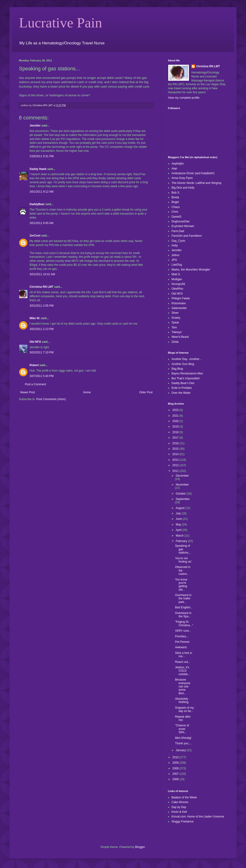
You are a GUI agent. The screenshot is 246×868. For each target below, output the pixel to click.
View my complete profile (184, 98)
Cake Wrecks (180, 802)
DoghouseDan (181, 221)
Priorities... (182, 636)
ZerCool (35, 236)
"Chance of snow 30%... (182, 729)
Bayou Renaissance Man (187, 373)
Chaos (176, 207)
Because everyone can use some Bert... (183, 686)
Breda (175, 197)
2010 (176, 757)
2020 (176, 421)
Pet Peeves (182, 642)
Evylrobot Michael (183, 226)
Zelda (175, 342)
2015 (176, 449)
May (179, 525)
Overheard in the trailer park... (183, 599)
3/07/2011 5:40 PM (42, 376)
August (181, 508)
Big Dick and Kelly (183, 188)
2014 (176, 454)
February (182, 541)
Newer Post (27, 392)
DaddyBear (37, 204)
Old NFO (35, 342)
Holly (175, 246)
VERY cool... (183, 631)
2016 (176, 443)
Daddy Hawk (38, 169)
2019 (176, 427)
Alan (174, 169)
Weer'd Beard (180, 337)
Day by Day (179, 807)
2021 (176, 416)
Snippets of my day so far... (184, 709)
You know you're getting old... (181, 585)
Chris (175, 212)
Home (87, 392)
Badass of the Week (184, 797)
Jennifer (35, 126)
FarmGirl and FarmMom (187, 236)
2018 (176, 432)
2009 (176, 763)
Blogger (140, 847)
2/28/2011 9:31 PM (42, 156)
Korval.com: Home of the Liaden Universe (198, 817)
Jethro (175, 255)
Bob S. (176, 193)
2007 (176, 774)
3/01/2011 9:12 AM (42, 192)
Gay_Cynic (178, 241)
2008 (176, 768)
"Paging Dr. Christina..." (184, 623)
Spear (175, 322)
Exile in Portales (182, 388)
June (179, 519)
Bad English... (184, 607)
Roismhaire (179, 303)
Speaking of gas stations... (183, 549)
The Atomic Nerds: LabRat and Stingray (196, 183)
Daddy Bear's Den (183, 383)
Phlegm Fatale (181, 298)
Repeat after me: (183, 718)
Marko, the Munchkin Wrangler (191, 270)
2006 (176, 779)
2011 (176, 471)
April (179, 530)
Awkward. (181, 647)
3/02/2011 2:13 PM (42, 329)
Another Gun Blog (183, 364)
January (181, 750)
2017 (176, 438)
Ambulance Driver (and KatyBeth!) (193, 173)
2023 (176, 410)
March (180, 536)
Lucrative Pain (61, 23)
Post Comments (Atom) (51, 399)
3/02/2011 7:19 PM (42, 352)
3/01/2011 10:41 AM (42, 274)
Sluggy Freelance (182, 821)
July (179, 513)
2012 (176, 465)
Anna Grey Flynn (182, 178)
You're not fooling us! (183, 560)
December (182, 476)
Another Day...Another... (187, 359)
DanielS (176, 217)
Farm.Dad (178, 231)
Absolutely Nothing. (182, 700)
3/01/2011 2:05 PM (42, 306)
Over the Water (181, 393)
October (181, 494)
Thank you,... (183, 743)
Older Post (146, 392)
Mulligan (177, 279)
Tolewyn (177, 332)
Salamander (179, 308)
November (182, 485)
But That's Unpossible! (186, 378)
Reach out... (183, 662)
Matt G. (176, 274)
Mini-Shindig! (183, 738)
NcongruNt (178, 284)
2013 (176, 460)
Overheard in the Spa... (183, 615)
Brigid (175, 202)
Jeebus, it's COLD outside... (183, 671)
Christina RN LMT (42, 287)
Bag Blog (177, 369)
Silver (175, 313)
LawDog (177, 265)
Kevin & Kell (179, 812)
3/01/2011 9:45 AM (42, 223)
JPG (174, 260)
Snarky (176, 318)
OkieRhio (177, 289)
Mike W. (35, 318)
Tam (174, 327)
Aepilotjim (178, 164)
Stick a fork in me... (184, 655)
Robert (34, 365)
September (183, 499)
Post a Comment (35, 384)
